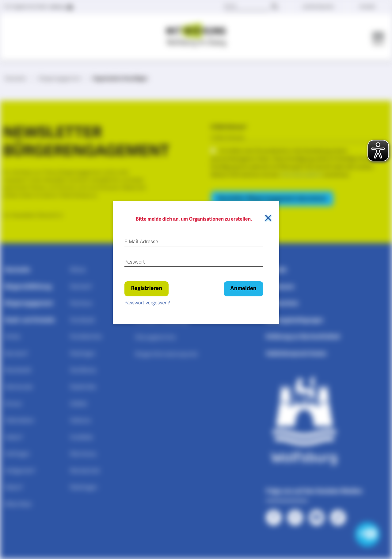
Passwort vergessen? (147, 303)
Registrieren (146, 288)
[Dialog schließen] (268, 218)
